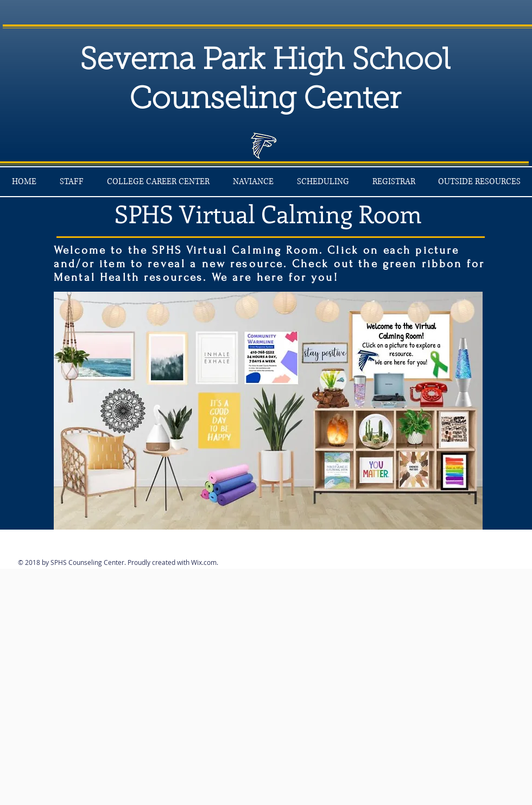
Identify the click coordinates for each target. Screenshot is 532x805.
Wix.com (204, 562)
